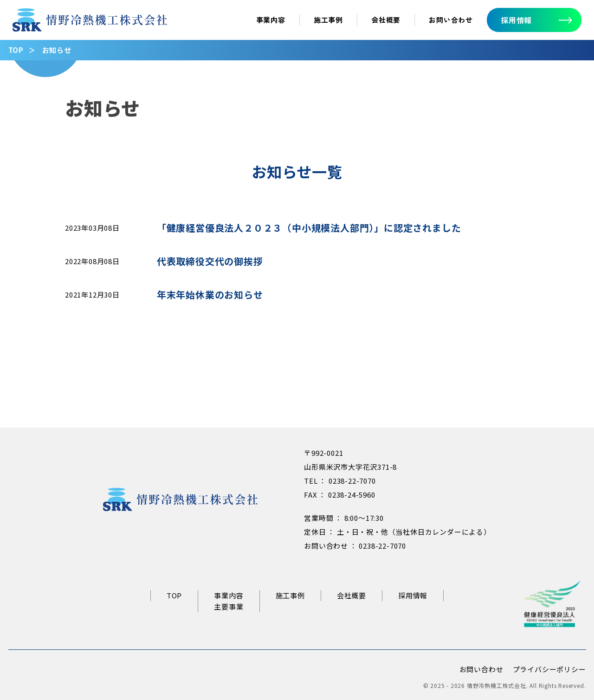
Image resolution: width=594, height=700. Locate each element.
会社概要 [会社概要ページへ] (386, 20)
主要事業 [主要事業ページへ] (229, 606)
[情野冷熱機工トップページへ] (90, 25)
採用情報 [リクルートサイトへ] (413, 595)
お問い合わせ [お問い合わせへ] (451, 20)
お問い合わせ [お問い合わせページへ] (481, 669)
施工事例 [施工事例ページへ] (328, 20)
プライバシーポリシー (549, 669)
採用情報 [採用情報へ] (516, 20)
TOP (16, 50)
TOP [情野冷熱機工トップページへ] (174, 595)
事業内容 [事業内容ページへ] (271, 20)
